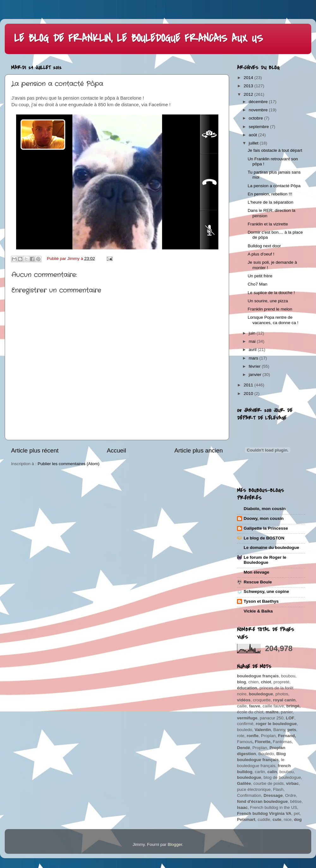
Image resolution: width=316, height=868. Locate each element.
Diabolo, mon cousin (265, 509)
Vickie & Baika (258, 611)
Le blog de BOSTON (264, 538)
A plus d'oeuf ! (261, 254)
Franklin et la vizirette (268, 224)
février (255, 366)
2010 (249, 394)
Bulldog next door (264, 246)
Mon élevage (256, 572)
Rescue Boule (258, 582)
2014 (249, 78)
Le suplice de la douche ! (271, 293)
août (253, 135)
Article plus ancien (199, 450)
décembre (259, 102)
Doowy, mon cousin (264, 518)
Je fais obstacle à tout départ (275, 150)
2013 (249, 86)
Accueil (116, 450)
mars (254, 358)
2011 (249, 385)
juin (253, 333)
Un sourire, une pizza (268, 301)
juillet (254, 143)
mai (253, 341)
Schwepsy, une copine (266, 591)
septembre (259, 127)
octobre (256, 118)
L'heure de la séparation (270, 202)
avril (253, 350)
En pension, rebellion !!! (270, 194)
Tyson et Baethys (261, 601)
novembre (259, 110)
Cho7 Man (258, 284)
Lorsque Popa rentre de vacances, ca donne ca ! (273, 320)
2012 (249, 94)
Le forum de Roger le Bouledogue (265, 560)
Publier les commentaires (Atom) (69, 464)
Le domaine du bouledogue (271, 548)
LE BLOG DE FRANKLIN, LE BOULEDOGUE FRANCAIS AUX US (139, 38)
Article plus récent (35, 450)
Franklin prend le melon (270, 309)
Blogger (175, 844)
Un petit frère (260, 276)
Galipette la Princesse (266, 528)
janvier (256, 375)
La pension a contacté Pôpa (274, 186)
